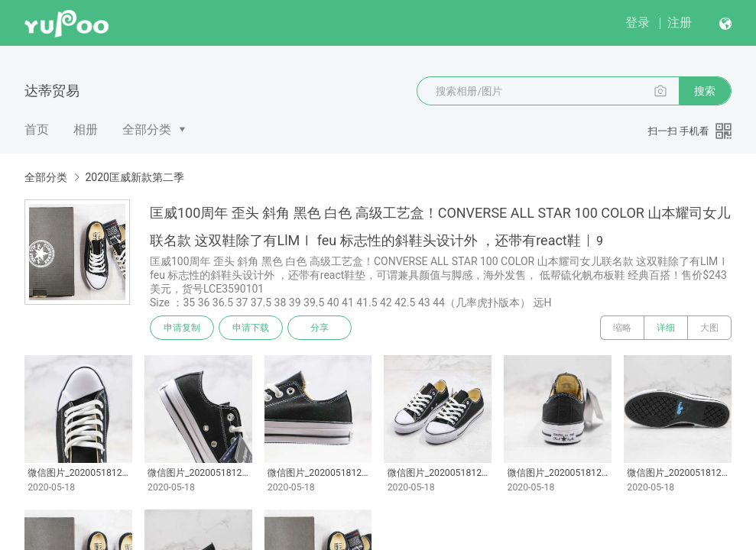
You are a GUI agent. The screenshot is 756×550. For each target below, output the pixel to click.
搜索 (705, 91)
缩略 (622, 328)
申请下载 (251, 328)
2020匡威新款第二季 (134, 177)
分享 (320, 328)
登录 (638, 23)
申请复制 (182, 328)
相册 (86, 129)
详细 (666, 328)
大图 (709, 328)
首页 (37, 129)
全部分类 (147, 129)
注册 (680, 23)
